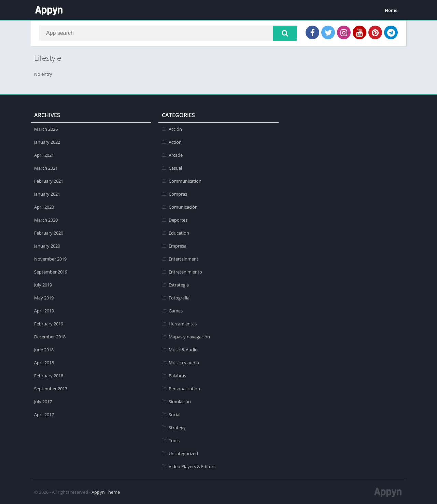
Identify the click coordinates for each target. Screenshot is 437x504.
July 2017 (43, 402)
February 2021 (49, 181)
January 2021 (47, 194)
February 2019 (49, 324)
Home (391, 10)
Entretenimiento (185, 272)
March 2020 (46, 220)
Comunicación (183, 207)
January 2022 (47, 142)
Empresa (178, 246)
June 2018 (44, 350)
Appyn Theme (106, 492)
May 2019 (44, 298)
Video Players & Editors (192, 466)
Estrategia (179, 285)
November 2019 (50, 259)
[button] (285, 33)
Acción (175, 129)
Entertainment (184, 259)
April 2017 (44, 415)
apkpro (38, 98)
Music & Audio (183, 350)
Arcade (176, 155)
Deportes (178, 220)
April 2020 (44, 207)
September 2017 (51, 389)
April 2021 (44, 155)
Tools (174, 440)
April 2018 (44, 363)
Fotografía (179, 298)
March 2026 (46, 129)
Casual (175, 168)
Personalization (184, 389)
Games (176, 311)
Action (175, 142)
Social (174, 415)
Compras (178, 194)
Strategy (177, 428)
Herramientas (183, 324)
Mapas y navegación (189, 337)
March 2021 (46, 168)
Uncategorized (183, 453)
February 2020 (49, 233)
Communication (185, 181)
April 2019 (44, 311)
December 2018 (50, 337)
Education (179, 233)
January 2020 (47, 246)
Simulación (180, 402)
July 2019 (43, 285)
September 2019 (51, 272)
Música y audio (184, 363)
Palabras (177, 376)
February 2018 (49, 376)
